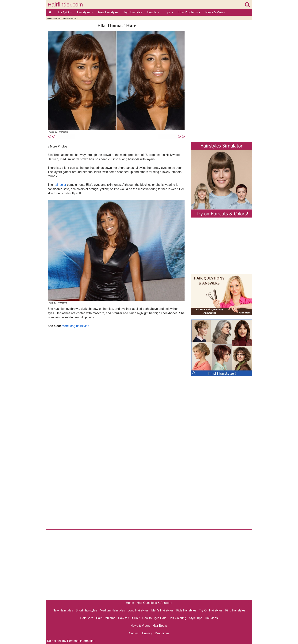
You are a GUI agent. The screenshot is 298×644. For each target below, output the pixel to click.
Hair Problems (189, 12)
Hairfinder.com (65, 5)
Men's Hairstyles (162, 610)
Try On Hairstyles (211, 610)
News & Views (215, 12)
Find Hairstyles (235, 610)
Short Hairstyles (86, 610)
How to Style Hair (154, 618)
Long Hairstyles (138, 610)
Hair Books (160, 626)
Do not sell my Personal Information (71, 641)
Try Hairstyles (133, 12)
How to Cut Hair (129, 618)
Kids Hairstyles (186, 610)
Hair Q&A (64, 12)
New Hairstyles (108, 12)
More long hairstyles (75, 326)
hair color (60, 185)
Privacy (147, 633)
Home (49, 18)
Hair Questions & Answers (155, 603)
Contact (134, 633)
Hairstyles (85, 12)
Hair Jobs (211, 618)
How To (153, 12)
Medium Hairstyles (112, 610)
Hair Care (87, 618)
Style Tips (195, 618)
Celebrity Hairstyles (69, 18)
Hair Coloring (177, 618)
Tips (169, 12)
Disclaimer (162, 633)
